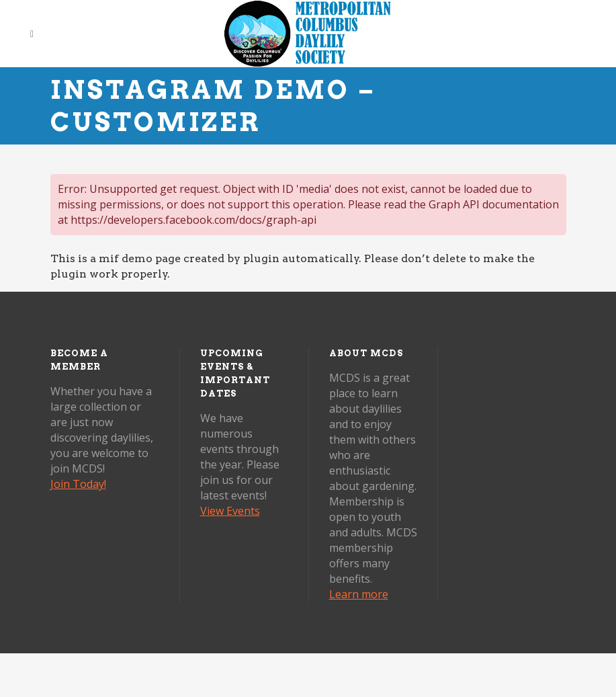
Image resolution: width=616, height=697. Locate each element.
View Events (230, 511)
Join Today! (78, 484)
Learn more (359, 594)
